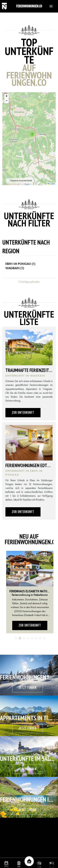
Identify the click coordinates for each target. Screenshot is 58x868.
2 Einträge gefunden (29, 282)
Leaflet (51, 184)
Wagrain (15, 268)
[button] (49, 6)
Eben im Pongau (20, 264)
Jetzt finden (28, 688)
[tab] (16, 638)
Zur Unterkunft (23, 413)
